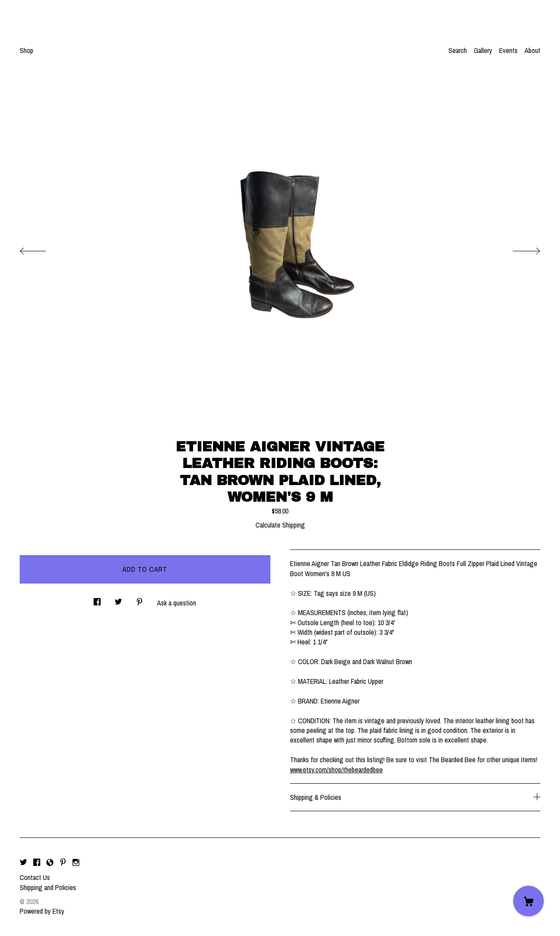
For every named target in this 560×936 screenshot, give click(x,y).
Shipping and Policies (48, 887)
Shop (26, 50)
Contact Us (35, 877)
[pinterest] (63, 862)
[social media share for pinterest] (140, 600)
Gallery (483, 50)
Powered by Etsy (42, 911)
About (532, 50)
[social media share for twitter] (118, 600)
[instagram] (76, 862)
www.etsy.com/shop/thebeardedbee (336, 770)
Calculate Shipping (280, 525)
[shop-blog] (50, 862)
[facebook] (37, 862)
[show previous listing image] (42, 249)
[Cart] (528, 901)
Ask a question (177, 603)
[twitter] (23, 862)
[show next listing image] (518, 249)
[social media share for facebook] (97, 600)
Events (508, 50)
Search (458, 50)
